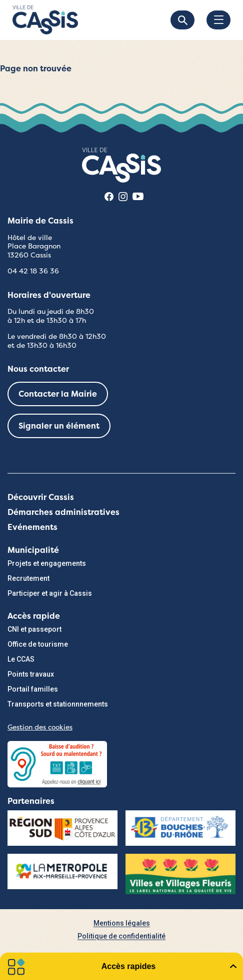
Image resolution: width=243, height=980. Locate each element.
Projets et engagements (47, 563)
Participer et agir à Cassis (50, 593)
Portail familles (33, 689)
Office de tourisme (38, 644)
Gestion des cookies (40, 727)
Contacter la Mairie (58, 394)
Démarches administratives (63, 512)
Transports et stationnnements (58, 704)
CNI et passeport (34, 629)
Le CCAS (21, 659)
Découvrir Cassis (41, 497)
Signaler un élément (59, 426)
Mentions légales (122, 923)
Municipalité (33, 550)
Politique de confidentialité (121, 936)
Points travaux (31, 674)
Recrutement (28, 578)
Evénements (32, 527)
